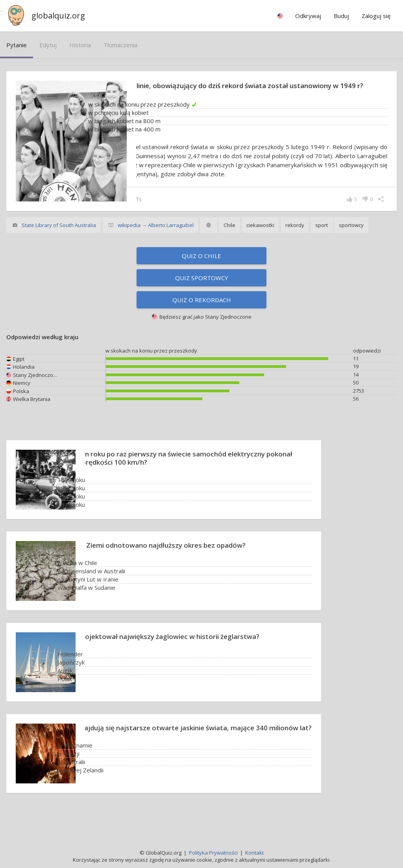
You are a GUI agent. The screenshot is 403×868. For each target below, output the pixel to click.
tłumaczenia (120, 45)
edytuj (48, 45)
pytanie (17, 45)
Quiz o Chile (201, 275)
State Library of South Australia (59, 244)
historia (80, 45)
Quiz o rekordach (202, 319)
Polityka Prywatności (213, 853)
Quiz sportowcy (202, 297)
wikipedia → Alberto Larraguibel (156, 244)
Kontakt (254, 853)
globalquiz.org (58, 16)
